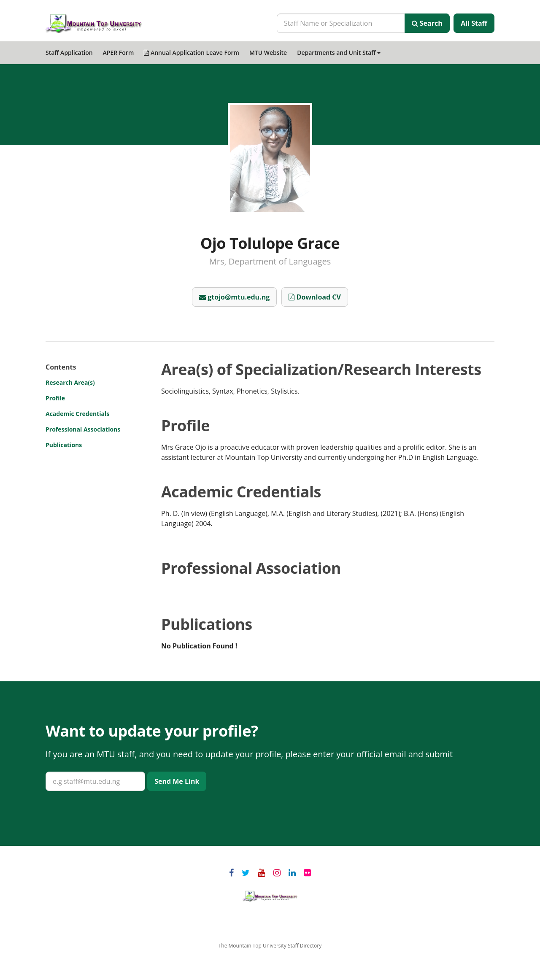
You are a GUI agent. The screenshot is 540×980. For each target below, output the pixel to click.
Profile (55, 398)
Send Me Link (177, 781)
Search (427, 23)
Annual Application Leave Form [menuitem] (192, 53)
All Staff (474, 23)
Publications (64, 445)
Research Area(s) (70, 382)
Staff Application (69, 53)
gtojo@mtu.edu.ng (234, 297)
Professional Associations (83, 429)
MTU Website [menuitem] (268, 53)
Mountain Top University (270, 896)
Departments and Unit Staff (339, 53)
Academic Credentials (77, 414)
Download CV (315, 297)
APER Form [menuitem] (119, 53)
